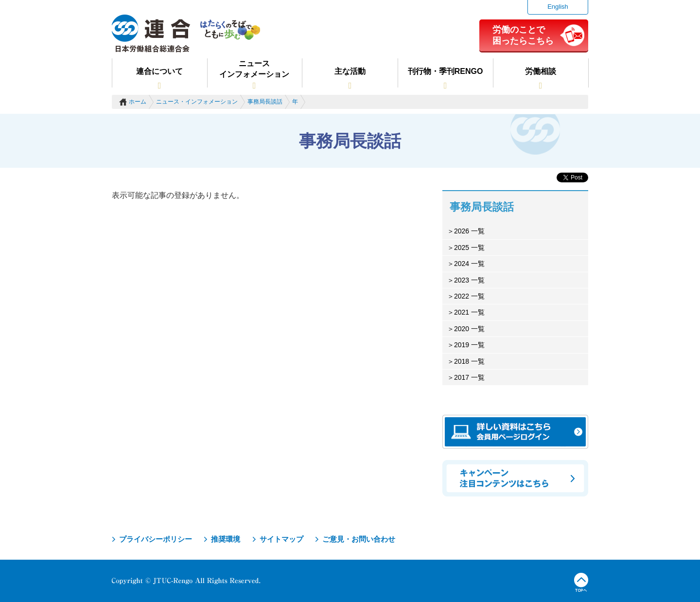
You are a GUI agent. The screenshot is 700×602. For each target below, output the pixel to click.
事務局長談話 (265, 102)
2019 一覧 (469, 345)
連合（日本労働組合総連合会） (151, 34)
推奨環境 (226, 539)
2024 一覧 (469, 264)
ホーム (138, 102)
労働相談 (541, 71)
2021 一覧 (469, 312)
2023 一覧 (469, 280)
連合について (159, 71)
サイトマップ (281, 539)
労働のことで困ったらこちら (523, 35)
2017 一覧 (469, 377)
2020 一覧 (469, 329)
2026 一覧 (469, 231)
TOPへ (581, 583)
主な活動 (350, 71)
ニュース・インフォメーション (197, 102)
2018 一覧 (469, 361)
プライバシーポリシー (156, 539)
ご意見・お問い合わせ (359, 539)
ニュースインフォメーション (254, 69)
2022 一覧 (469, 296)
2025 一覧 (469, 248)
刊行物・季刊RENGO (446, 71)
